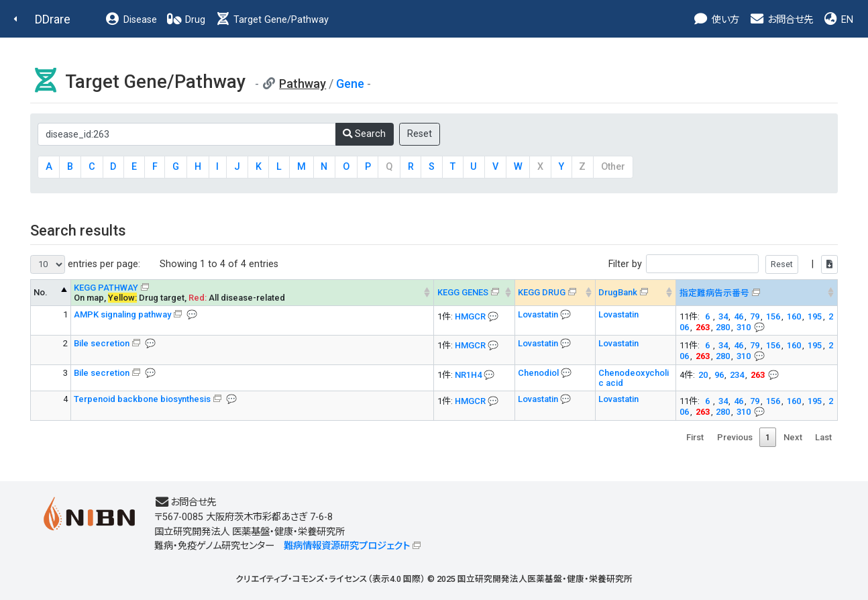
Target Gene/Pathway (272, 20)
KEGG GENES (463, 292)
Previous (735, 437)
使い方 (716, 20)
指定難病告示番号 (714, 293)
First (695, 437)
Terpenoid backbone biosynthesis (142, 399)
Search (364, 134)
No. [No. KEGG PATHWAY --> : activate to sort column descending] (41, 292)
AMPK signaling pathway (122, 314)
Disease (131, 20)
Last (823, 437)
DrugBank (618, 292)
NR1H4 (468, 375)
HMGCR (470, 316)
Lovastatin (539, 314)
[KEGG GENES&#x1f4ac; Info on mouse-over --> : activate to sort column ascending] (474, 293)
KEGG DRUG (542, 292)
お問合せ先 (781, 20)
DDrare (53, 19)
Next (793, 437)
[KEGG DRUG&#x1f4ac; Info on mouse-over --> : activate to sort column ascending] (555, 293)
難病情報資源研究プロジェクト (347, 546)
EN (838, 20)
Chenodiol (539, 373)
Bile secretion (102, 343)
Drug (186, 20)
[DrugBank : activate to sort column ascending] (636, 293)
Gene (350, 84)
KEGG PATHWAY (106, 288)
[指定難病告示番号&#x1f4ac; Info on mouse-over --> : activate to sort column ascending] (757, 293)
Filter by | (723, 264)
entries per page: (85, 264)
